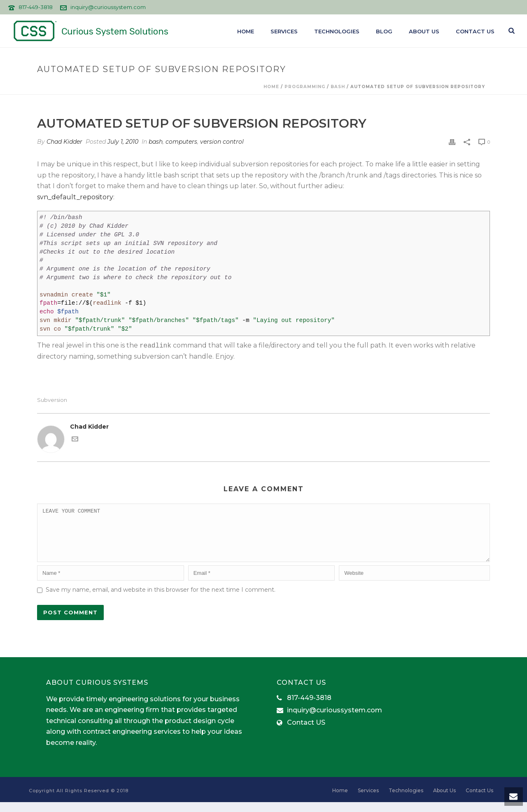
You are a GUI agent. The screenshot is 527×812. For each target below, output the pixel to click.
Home (246, 31)
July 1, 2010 (123, 142)
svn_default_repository (75, 197)
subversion (52, 400)
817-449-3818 (36, 7)
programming (305, 87)
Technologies (337, 31)
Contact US (306, 733)
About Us (424, 31)
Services (284, 31)
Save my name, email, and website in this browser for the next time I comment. (161, 600)
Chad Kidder (64, 142)
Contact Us (475, 31)
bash (338, 87)
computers (181, 142)
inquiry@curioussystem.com (108, 7)
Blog (384, 31)
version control (222, 142)
